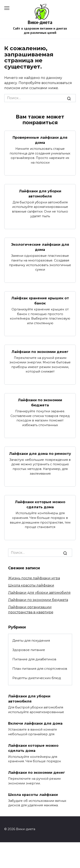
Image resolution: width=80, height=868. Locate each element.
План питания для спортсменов (40, 669)
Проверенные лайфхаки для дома (40, 140)
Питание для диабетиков (34, 659)
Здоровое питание (29, 650)
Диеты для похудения (31, 640)
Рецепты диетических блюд (37, 678)
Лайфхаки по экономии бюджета (40, 403)
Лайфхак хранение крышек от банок (40, 301)
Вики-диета (40, 22)
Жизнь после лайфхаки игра (34, 578)
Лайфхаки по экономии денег (40, 352)
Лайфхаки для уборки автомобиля (40, 193)
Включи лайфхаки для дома (35, 723)
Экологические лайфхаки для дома (40, 247)
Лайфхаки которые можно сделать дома (40, 505)
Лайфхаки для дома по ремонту (40, 453)
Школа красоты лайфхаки (31, 585)
